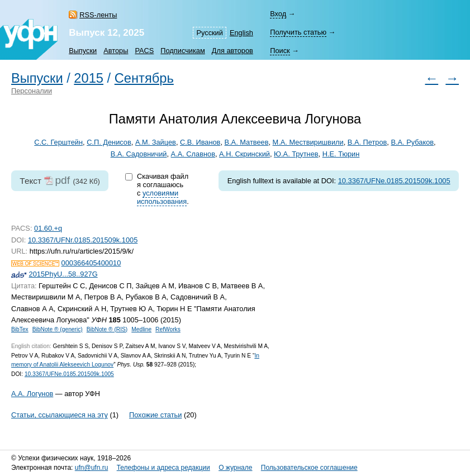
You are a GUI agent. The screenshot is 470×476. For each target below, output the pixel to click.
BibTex (20, 329)
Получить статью (298, 32)
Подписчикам (182, 51)
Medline (141, 329)
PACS (144, 51)
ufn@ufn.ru (92, 468)
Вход (278, 14)
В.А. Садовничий (139, 154)
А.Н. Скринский (245, 154)
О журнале (235, 468)
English (241, 33)
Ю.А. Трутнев (296, 154)
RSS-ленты (98, 15)
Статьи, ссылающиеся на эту (60, 415)
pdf (62, 180)
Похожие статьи (155, 415)
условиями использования (162, 197)
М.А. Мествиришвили (308, 142)
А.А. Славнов (193, 154)
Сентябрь (144, 78)
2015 (89, 78)
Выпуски (83, 51)
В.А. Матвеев (247, 142)
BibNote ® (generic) (58, 329)
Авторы (116, 51)
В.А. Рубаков (412, 142)
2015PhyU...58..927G (63, 274)
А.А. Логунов (32, 394)
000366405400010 (91, 263)
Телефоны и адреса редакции (163, 468)
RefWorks (168, 329)
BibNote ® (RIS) (107, 329)
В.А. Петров (367, 142)
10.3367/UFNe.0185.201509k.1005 (394, 181)
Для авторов (232, 51)
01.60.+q (48, 228)
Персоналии (32, 91)
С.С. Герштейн (58, 142)
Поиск (280, 51)
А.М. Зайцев (156, 142)
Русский (209, 33)
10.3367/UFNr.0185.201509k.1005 (83, 240)
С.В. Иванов (200, 142)
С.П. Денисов (109, 142)
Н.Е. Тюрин (341, 154)
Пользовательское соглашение (309, 468)
